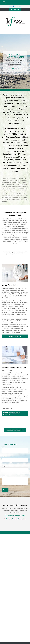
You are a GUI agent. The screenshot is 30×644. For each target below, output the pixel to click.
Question (4, 476)
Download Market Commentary (16, 516)
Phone (3, 466)
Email (3, 457)
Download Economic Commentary (16, 519)
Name (3, 447)
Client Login (15, 10)
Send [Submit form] (5, 490)
